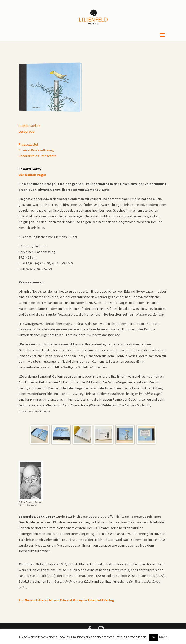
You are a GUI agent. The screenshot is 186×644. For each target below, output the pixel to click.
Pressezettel (28, 144)
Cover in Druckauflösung (36, 150)
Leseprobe (27, 131)
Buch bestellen (29, 126)
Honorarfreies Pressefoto (38, 156)
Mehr (163, 637)
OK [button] (154, 637)
